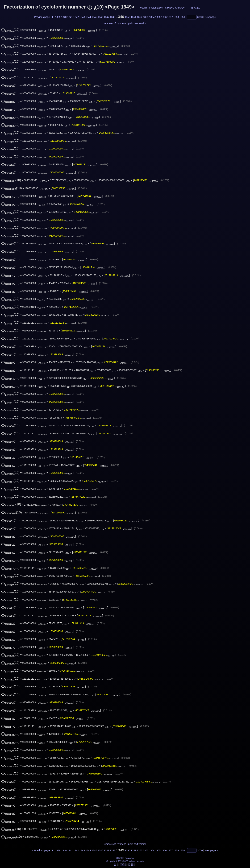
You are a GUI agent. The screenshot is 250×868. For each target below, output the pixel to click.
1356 (164, 17)
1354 (152, 17)
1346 (100, 17)
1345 (94, 17)
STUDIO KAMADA (175, 8)
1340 (64, 17)
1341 (70, 17)
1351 (134, 17)
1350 (127, 17)
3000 (200, 17)
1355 (158, 17)
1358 (176, 17)
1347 (107, 17)
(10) (10, 30)
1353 (146, 17)
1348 (113, 17)
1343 (82, 17)
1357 (170, 17)
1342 (76, 17)
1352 (140, 17)
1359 (182, 17)
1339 (58, 17)
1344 (88, 17)
